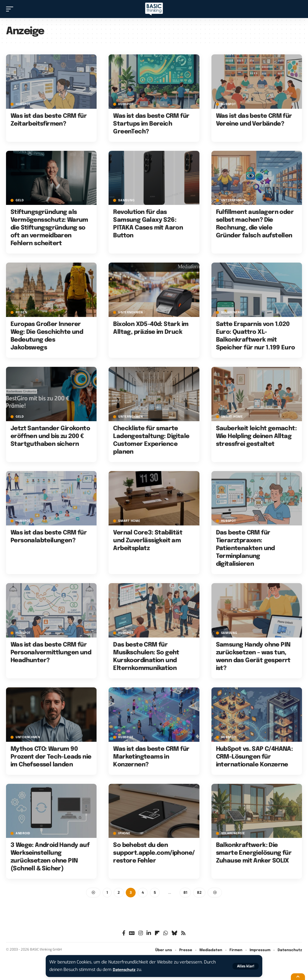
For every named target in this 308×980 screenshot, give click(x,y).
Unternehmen (233, 200)
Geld (20, 200)
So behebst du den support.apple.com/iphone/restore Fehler (154, 853)
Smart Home (232, 417)
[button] (246, 966)
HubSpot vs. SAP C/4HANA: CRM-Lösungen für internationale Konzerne (254, 757)
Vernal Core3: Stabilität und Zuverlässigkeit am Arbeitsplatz (148, 541)
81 (185, 893)
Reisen (21, 312)
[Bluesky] (174, 934)
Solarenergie (233, 312)
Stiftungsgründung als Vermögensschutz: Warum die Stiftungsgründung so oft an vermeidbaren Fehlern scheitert (49, 228)
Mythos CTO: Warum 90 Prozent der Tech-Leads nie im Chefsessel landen (51, 757)
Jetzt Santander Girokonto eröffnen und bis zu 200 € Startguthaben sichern (50, 436)
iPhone (124, 833)
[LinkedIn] (149, 934)
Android (23, 833)
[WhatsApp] (166, 934)
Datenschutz (126, 970)
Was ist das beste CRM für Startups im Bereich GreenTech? (151, 124)
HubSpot (23, 104)
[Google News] (132, 934)
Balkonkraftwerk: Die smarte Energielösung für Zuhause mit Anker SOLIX (254, 853)
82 (199, 893)
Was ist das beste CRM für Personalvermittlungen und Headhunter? (51, 653)
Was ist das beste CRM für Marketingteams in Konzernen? (151, 757)
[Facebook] (124, 934)
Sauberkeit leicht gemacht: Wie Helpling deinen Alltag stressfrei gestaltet (256, 436)
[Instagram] (141, 934)
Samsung (126, 200)
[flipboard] (157, 934)
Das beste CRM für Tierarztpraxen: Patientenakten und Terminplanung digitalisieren (245, 548)
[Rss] (183, 934)
